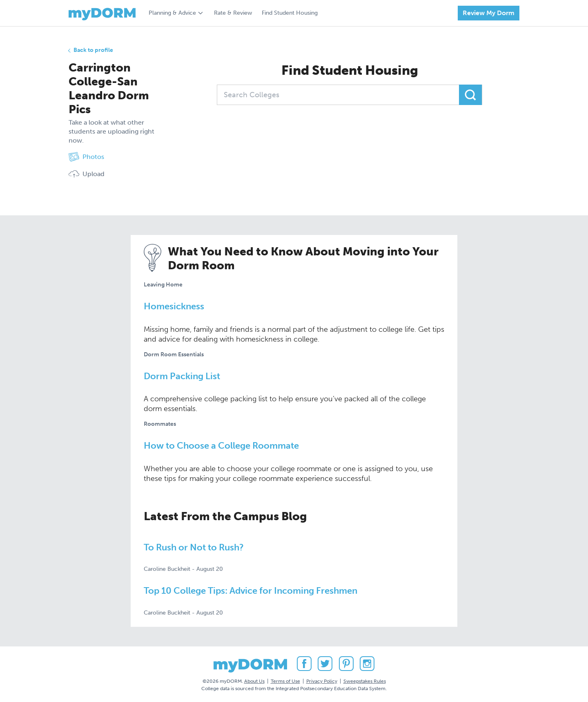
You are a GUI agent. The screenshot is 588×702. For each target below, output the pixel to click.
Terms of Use (285, 681)
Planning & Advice (172, 13)
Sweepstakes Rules (365, 681)
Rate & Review (233, 13)
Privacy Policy (322, 681)
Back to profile (93, 50)
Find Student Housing (290, 13)
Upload (87, 174)
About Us (254, 681)
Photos (86, 157)
